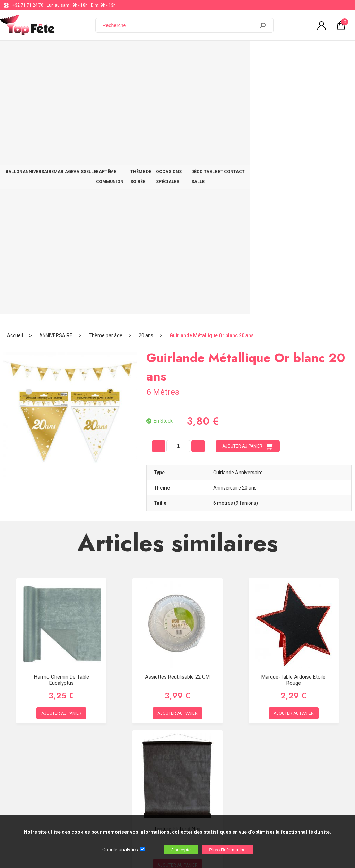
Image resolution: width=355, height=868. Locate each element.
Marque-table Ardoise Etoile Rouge (293, 419)
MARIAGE (78, 53)
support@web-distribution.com (204, 730)
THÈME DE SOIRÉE (194, 53)
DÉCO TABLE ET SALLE (297, 53)
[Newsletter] (115, 810)
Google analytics (120, 850)
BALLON (17, 53)
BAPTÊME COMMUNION (146, 53)
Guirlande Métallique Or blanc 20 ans (212, 75)
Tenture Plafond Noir (177, 568)
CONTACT (336, 53)
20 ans (146, 75)
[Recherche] (179, 25)
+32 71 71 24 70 (28, 5)
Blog (178, 748)
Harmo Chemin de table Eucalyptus (62, 419)
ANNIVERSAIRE (47, 53)
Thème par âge (106, 75)
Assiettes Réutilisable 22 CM (177, 416)
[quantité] (178, 185)
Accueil (15, 75)
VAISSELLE (105, 53)
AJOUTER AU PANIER (248, 185)
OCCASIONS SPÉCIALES (243, 53)
